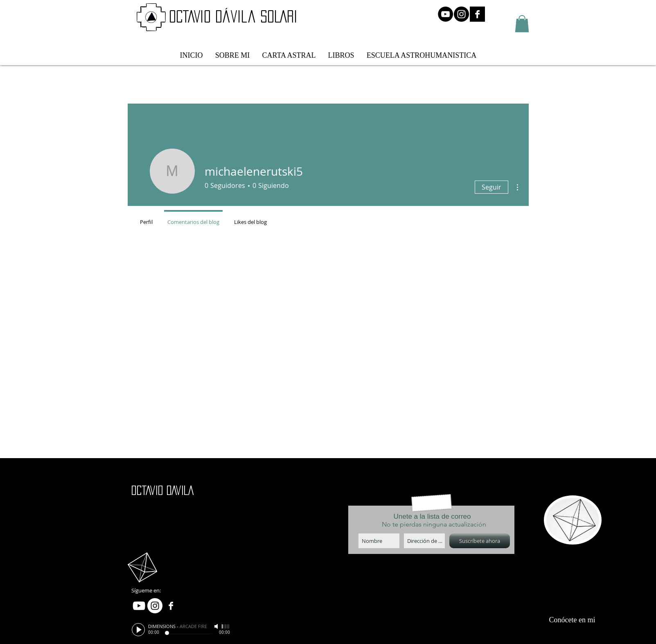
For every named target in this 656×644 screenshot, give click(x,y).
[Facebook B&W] (477, 14)
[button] (522, 24)
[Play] (138, 630)
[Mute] (217, 626)
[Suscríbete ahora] (480, 541)
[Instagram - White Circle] (155, 606)
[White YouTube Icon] (139, 606)
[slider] (226, 626)
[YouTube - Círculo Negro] (445, 14)
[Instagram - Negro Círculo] (461, 14)
